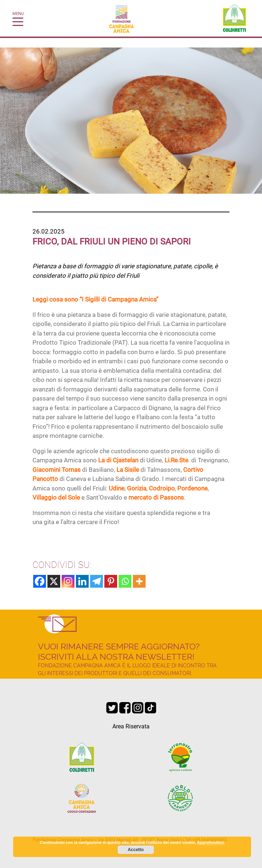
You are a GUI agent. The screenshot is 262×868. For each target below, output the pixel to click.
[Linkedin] (82, 581)
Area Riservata (131, 726)
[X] (54, 581)
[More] (139, 581)
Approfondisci (211, 842)
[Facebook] (40, 581)
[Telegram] (97, 581)
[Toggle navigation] (18, 21)
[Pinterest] (111, 581)
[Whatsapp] (125, 581)
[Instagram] (68, 581)
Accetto (136, 850)
